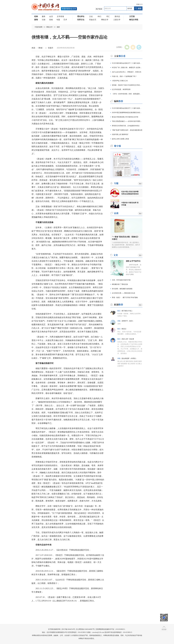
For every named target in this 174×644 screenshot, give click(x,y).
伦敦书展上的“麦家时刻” (120, 134)
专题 (58, 20)
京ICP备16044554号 (68, 629)
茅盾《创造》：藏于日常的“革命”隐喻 (125, 297)
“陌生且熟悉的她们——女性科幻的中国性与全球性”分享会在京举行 (127, 121)
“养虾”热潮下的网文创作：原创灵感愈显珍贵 (127, 130)
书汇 (108, 16)
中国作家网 (39, 27)
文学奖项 (60, 16)
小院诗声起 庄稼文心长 (120, 81)
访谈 (44, 20)
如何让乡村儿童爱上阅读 (120, 139)
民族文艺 (93, 20)
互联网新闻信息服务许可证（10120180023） (111, 629)
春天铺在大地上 (127, 311)
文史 (91, 16)
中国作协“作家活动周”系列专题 (130, 204)
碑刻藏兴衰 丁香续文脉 (120, 284)
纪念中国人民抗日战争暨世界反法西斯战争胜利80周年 (130, 193)
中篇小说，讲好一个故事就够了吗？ (124, 76)
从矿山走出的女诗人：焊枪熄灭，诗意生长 (127, 72)
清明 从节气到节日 (133, 261)
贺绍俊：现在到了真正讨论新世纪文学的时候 (127, 85)
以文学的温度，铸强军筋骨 (121, 89)
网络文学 (105, 20)
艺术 (65, 20)
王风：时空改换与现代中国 (121, 280)
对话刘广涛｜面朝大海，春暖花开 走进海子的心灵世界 (127, 67)
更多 (140, 184)
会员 (51, 16)
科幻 (99, 16)
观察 (58, 27)
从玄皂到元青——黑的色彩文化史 (124, 293)
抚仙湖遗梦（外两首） (129, 358)
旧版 (139, 4)
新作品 (117, 16)
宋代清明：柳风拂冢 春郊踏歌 (122, 289)
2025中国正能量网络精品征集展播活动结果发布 (127, 112)
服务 (44, 16)
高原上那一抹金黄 (128, 339)
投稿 (51, 20)
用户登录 (99, 9)
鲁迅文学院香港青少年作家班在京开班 (125, 117)
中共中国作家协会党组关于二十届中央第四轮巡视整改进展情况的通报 (127, 63)
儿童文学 (117, 20)
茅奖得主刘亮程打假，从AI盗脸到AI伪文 (126, 126)
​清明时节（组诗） (128, 321)
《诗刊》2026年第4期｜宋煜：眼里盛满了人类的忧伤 (127, 94)
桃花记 (124, 329)
